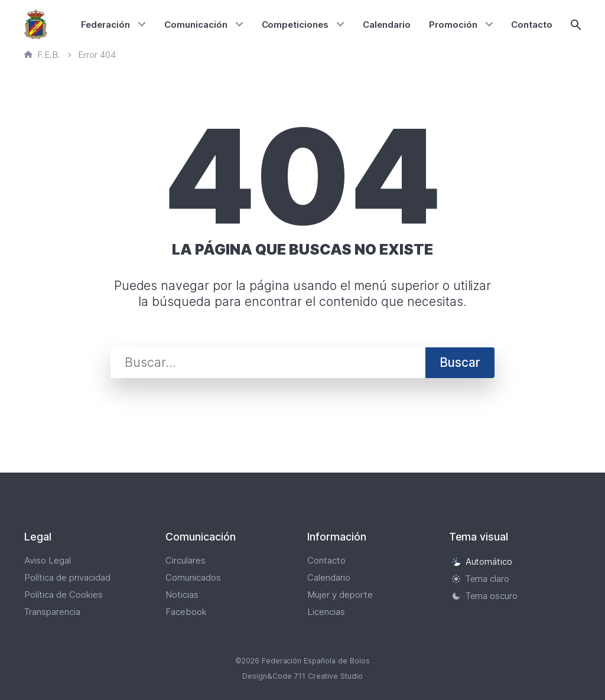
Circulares (186, 560)
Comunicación (196, 25)
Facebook (186, 612)
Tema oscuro (485, 596)
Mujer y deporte (340, 595)
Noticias (182, 595)
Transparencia (52, 612)
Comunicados (193, 577)
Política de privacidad (67, 577)
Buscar (460, 362)
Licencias (326, 612)
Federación (105, 25)
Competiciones (295, 25)
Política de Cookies (64, 595)
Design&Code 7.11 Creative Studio (302, 676)
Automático (482, 561)
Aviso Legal (48, 560)
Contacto (532, 25)
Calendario (387, 25)
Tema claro (481, 579)
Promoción (453, 25)
